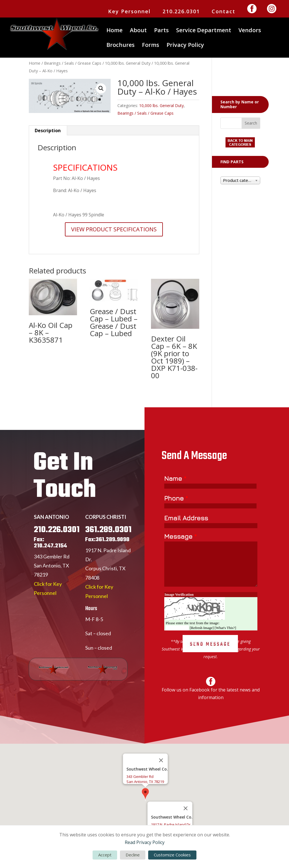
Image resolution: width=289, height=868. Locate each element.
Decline (133, 855)
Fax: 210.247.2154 (50, 566)
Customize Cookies (172, 855)
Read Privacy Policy (145, 842)
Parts (161, 31)
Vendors (250, 31)
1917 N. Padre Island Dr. (171, 825)
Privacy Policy (185, 46)
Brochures (121, 46)
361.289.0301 (108, 553)
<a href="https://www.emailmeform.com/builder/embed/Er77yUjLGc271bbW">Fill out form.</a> (211, 582)
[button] (101, 88)
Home (114, 31)
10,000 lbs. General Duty (128, 63)
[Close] (161, 760)
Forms (151, 46)
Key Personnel (129, 12)
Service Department (204, 31)
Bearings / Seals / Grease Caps (73, 63)
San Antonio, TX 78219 (145, 782)
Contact (224, 12)
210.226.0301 (181, 12)
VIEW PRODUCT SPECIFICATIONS (114, 229)
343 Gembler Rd (52, 579)
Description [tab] (48, 130)
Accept (105, 855)
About (138, 31)
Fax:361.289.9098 (107, 563)
